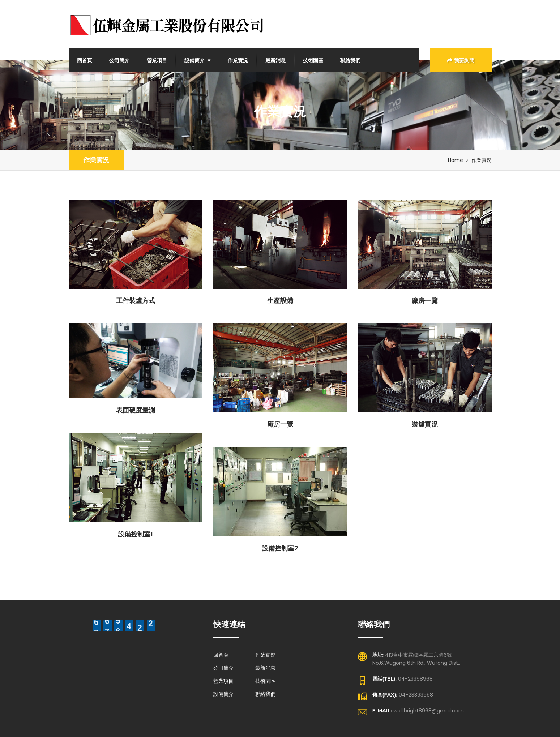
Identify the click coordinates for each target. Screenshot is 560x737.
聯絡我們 (350, 60)
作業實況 (238, 60)
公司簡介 (119, 60)
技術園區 (313, 60)
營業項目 (157, 60)
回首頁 (85, 60)
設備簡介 (194, 60)
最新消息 (275, 60)
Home (456, 160)
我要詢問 (461, 60)
